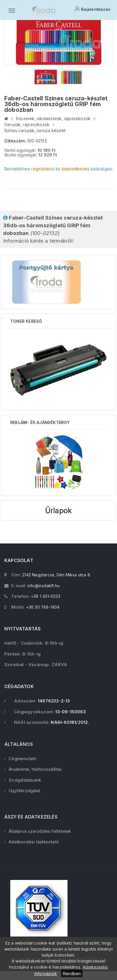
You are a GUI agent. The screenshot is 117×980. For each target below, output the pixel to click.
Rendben (72, 974)
